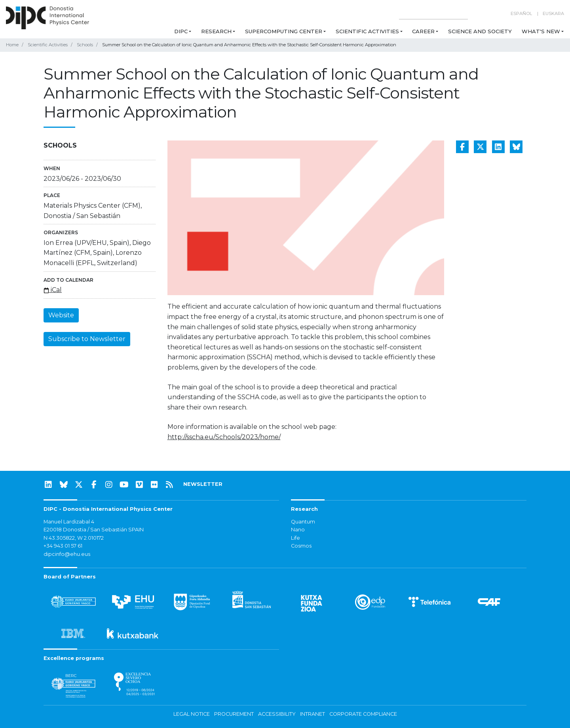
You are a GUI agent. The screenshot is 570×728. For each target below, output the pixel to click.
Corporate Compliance (363, 714)
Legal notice (192, 714)
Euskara (553, 13)
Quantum (303, 522)
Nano (298, 530)
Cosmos (301, 546)
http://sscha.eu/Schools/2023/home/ (224, 437)
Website (61, 315)
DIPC (181, 31)
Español (521, 13)
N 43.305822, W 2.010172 (74, 538)
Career (423, 31)
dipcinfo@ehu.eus (67, 554)
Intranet (313, 714)
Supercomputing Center (284, 31)
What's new (541, 31)
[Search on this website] (433, 14)
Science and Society (480, 31)
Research (216, 31)
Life (295, 538)
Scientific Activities (367, 31)
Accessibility (277, 714)
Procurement (234, 714)
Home (12, 45)
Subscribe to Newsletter (87, 339)
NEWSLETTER (203, 484)
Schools (85, 45)
